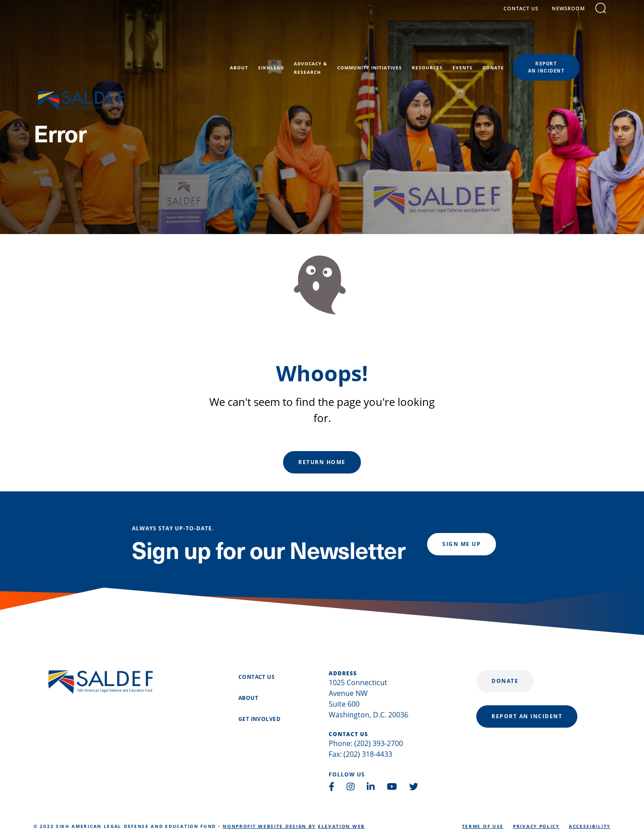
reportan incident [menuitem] (577, 40)
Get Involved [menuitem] (259, 719)
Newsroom (573, 15)
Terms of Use (483, 826)
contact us (525, 15)
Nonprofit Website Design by (269, 826)
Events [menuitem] (494, 41)
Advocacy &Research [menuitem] (341, 41)
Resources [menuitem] (458, 41)
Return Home (322, 462)
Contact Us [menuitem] (256, 677)
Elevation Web (341, 826)
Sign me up (462, 544)
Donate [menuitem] (524, 41)
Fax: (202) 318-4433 (360, 754)
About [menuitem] (270, 41)
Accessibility (590, 826)
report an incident (527, 716)
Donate (505, 681)
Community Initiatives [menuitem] (400, 41)
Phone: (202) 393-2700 (366, 743)
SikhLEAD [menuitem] (302, 41)
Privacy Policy (536, 826)
